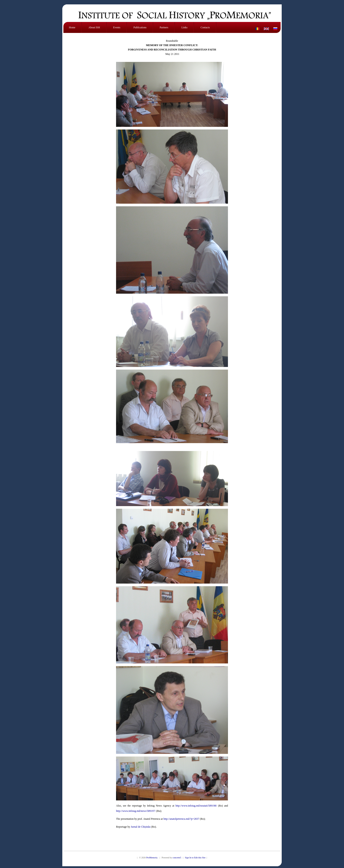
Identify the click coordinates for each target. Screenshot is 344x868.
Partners (164, 27)
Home (72, 27)
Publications (140, 27)
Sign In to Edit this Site (195, 858)
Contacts (205, 27)
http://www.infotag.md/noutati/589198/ (196, 806)
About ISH (94, 27)
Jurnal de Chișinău (141, 827)
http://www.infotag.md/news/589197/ (136, 811)
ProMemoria (152, 858)
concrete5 (177, 858)
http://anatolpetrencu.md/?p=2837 (181, 819)
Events (117, 27)
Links (184, 27)
